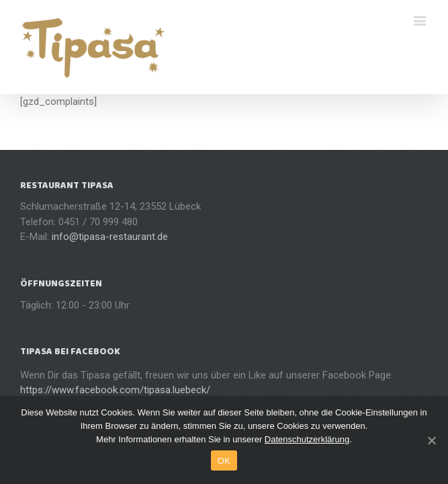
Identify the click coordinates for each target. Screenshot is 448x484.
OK (224, 461)
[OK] (431, 440)
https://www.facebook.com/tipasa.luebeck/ (115, 390)
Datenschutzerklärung (307, 439)
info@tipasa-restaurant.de (110, 237)
